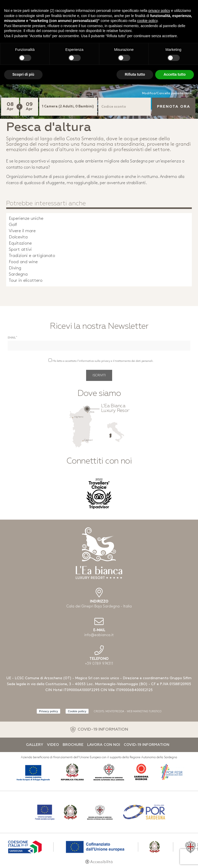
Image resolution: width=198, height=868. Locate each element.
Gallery (35, 745)
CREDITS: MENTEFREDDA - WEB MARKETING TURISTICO (128, 712)
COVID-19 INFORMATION (103, 730)
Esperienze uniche (26, 219)
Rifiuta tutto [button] (135, 74)
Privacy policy (48, 711)
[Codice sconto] (125, 107)
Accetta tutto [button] (175, 74)
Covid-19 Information (147, 745)
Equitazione (20, 243)
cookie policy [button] (147, 21)
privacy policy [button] (159, 11)
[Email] (99, 346)
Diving (15, 268)
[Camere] (68, 107)
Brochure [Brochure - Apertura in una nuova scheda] (73, 745)
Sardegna (18, 274)
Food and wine (23, 262)
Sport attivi (20, 250)
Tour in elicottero (26, 281)
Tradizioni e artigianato (32, 256)
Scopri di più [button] (23, 74)
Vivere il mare (22, 231)
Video (53, 745)
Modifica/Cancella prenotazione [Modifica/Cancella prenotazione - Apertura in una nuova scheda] (167, 93)
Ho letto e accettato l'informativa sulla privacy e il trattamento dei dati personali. (103, 361)
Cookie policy (77, 711)
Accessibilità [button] (101, 862)
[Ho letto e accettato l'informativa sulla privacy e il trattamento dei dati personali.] (50, 360)
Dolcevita (18, 237)
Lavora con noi (104, 745)
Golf (13, 225)
